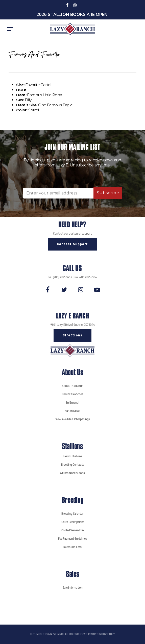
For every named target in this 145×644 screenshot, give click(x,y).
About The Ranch (72, 386)
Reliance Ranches (72, 394)
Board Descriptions (72, 522)
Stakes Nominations (72, 473)
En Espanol (72, 402)
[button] (10, 29)
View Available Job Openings (73, 419)
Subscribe (108, 193)
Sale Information (72, 588)
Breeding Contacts (73, 465)
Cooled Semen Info (73, 530)
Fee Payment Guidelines (72, 539)
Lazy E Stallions (72, 456)
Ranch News (72, 411)
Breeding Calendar (72, 514)
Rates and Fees (72, 547)
